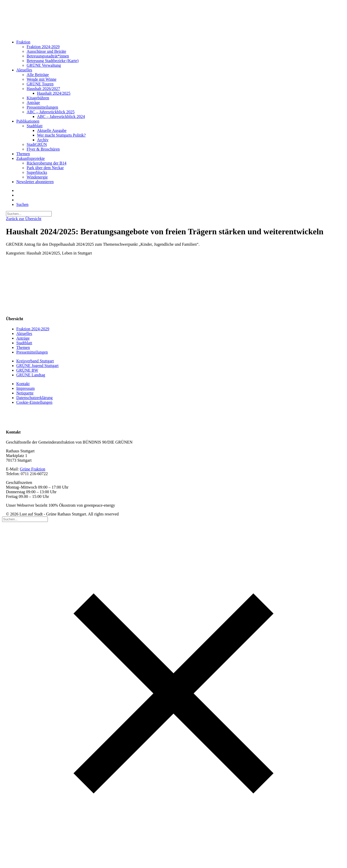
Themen (23, 154)
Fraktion (23, 42)
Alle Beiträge (38, 75)
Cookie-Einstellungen (34, 402)
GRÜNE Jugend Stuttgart (37, 366)
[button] (22, 204)
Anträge (33, 103)
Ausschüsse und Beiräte (46, 51)
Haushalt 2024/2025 (54, 93)
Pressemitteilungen (42, 107)
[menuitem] (179, 54)
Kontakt (23, 384)
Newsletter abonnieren (35, 182)
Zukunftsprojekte (31, 158)
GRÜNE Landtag (31, 375)
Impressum (25, 388)
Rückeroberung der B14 (47, 163)
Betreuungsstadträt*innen (48, 56)
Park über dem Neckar (45, 168)
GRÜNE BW (27, 370)
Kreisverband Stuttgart (35, 361)
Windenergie (37, 177)
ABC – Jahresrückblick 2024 (61, 117)
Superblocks (37, 172)
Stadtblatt (35, 126)
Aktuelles (24, 70)
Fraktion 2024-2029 (43, 47)
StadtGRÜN (37, 144)
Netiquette (25, 393)
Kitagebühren (38, 98)
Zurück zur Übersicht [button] (24, 219)
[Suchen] (29, 214)
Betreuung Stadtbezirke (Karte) (53, 61)
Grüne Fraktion (33, 469)
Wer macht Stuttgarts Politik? (61, 135)
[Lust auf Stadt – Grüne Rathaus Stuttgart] (173, 19)
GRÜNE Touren (40, 84)
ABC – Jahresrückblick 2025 (51, 112)
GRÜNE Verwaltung (44, 65)
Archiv (43, 140)
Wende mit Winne (42, 79)
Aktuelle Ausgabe (52, 130)
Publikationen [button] (28, 121)
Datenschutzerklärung (34, 398)
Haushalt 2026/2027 (43, 89)
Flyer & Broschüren (43, 149)
